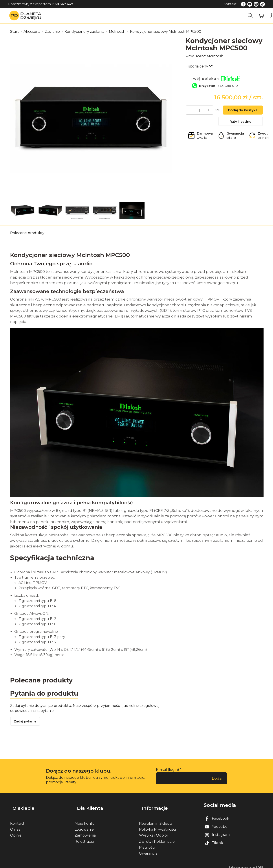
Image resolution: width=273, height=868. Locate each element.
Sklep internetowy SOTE (246, 863)
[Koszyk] (263, 16)
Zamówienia (85, 831)
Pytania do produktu (46, 694)
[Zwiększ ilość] (189, 111)
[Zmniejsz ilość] (205, 111)
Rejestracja (84, 837)
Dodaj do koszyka (241, 111)
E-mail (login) (168, 772)
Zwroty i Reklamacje (157, 837)
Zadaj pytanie (27, 723)
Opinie (16, 831)
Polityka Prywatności (157, 825)
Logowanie (84, 825)
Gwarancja (148, 849)
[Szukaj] (252, 16)
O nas (15, 825)
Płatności (147, 843)
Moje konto (85, 820)
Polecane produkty (27, 233)
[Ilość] (197, 111)
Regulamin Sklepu (156, 820)
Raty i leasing (241, 123)
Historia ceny (199, 66)
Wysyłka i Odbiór (154, 831)
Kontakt (230, 4)
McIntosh (215, 56)
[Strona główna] (26, 16)
